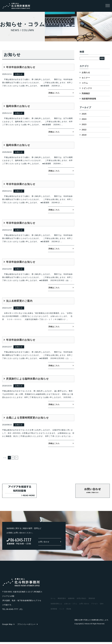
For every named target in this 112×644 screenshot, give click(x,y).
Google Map (8, 626)
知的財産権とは (56, 606)
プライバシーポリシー (28, 626)
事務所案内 (62, 600)
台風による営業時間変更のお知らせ (27, 420)
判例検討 (86, 94)
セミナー (86, 78)
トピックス (87, 88)
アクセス (94, 606)
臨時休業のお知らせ (18, 106)
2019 (84, 135)
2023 (84, 125)
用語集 (69, 611)
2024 (84, 119)
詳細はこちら (54, 93)
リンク (62, 611)
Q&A (102, 606)
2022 (84, 130)
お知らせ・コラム (71, 606)
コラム (85, 83)
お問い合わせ (50, 544)
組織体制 (71, 600)
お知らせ (86, 72)
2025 (84, 114)
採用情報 (54, 611)
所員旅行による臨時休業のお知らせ (27, 380)
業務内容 (92, 600)
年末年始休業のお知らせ (21, 67)
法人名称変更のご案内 (19, 302)
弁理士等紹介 (82, 600)
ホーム (53, 600)
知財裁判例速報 (89, 99)
